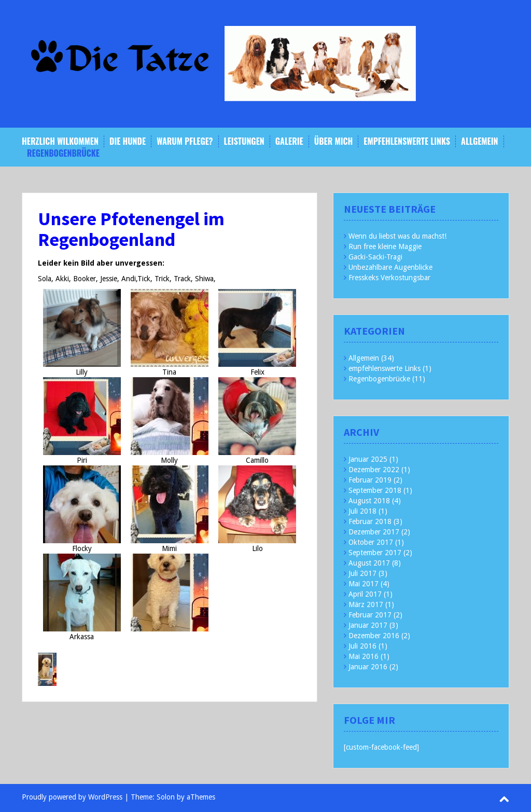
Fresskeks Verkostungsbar (389, 278)
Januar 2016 (368, 667)
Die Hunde (128, 141)
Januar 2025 (368, 459)
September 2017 (375, 553)
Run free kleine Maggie (385, 246)
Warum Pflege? (185, 141)
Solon (166, 797)
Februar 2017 (370, 615)
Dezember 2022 (374, 470)
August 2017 (369, 563)
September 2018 (375, 490)
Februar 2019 (370, 480)
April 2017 (365, 594)
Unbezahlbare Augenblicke (390, 267)
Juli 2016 (362, 646)
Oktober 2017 (371, 542)
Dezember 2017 (374, 532)
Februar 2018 (370, 521)
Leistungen (244, 141)
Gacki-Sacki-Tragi (375, 257)
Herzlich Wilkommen (60, 141)
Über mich (334, 141)
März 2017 (366, 604)
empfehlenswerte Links (407, 141)
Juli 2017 (362, 573)
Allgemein (479, 141)
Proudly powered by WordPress (72, 797)
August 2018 (369, 501)
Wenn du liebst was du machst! (397, 236)
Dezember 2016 (374, 636)
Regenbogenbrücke (63, 153)
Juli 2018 (362, 511)
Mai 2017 (364, 584)
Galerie (289, 141)
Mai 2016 (364, 656)
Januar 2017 (368, 625)
